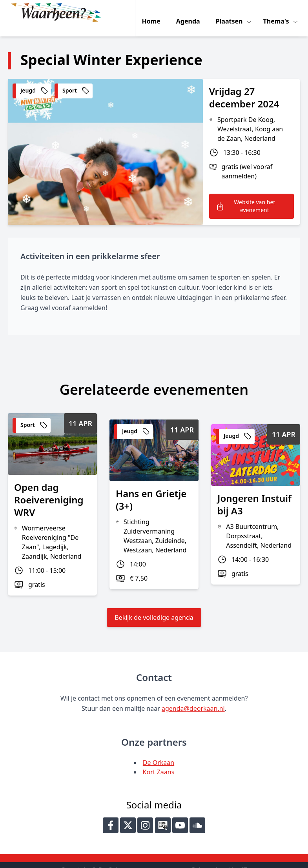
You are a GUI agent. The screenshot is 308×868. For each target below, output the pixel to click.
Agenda (190, 13)
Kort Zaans (159, 761)
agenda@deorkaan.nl (193, 697)
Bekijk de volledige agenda (154, 606)
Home (153, 13)
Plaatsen (232, 13)
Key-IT (238, 859)
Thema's (279, 13)
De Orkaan (159, 751)
